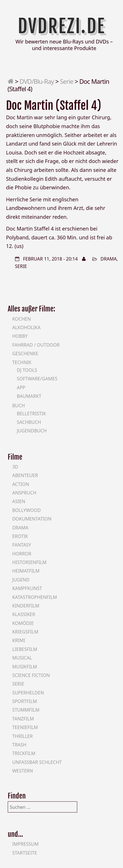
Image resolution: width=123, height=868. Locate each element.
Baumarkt (29, 396)
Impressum (25, 844)
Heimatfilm (26, 571)
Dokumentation (32, 519)
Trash (19, 745)
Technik (22, 362)
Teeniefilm (25, 727)
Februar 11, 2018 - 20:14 (50, 259)
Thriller (23, 736)
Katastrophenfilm (35, 597)
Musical (22, 658)
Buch (19, 406)
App (21, 388)
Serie (67, 81)
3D (15, 467)
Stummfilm (26, 710)
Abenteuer (25, 475)
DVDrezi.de (61, 26)
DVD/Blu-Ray (37, 81)
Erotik (20, 536)
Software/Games (37, 379)
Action (21, 484)
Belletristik (31, 414)
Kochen (22, 319)
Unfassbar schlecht (37, 762)
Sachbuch (29, 422)
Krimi (19, 640)
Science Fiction (31, 675)
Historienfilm (29, 562)
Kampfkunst (27, 588)
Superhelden (28, 693)
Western (23, 771)
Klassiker (24, 614)
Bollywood (27, 510)
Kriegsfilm (25, 632)
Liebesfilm (25, 649)
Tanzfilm (23, 719)
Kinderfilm (26, 606)
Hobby (20, 336)
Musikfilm (25, 667)
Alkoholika (26, 327)
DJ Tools (27, 370)
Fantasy (22, 545)
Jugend (21, 580)
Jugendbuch (32, 431)
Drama (109, 259)
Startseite (25, 853)
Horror (22, 554)
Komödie (23, 623)
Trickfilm (24, 753)
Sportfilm (25, 701)
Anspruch (24, 493)
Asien (19, 501)
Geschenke (25, 353)
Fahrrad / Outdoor (36, 345)
